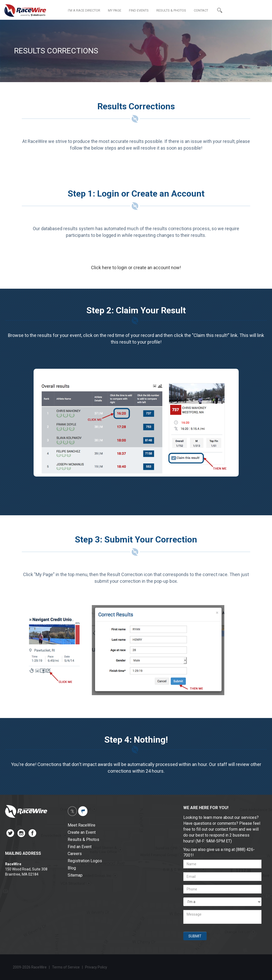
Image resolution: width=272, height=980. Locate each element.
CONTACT (201, 10)
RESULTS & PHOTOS (171, 10)
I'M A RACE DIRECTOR (84, 10)
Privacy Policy (97, 967)
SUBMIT (195, 936)
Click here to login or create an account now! (136, 268)
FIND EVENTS (139, 10)
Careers (75, 854)
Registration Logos (85, 861)
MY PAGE (115, 10)
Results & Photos (83, 840)
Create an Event (82, 832)
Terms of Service (66, 967)
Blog (72, 868)
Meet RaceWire (82, 825)
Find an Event (80, 847)
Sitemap (75, 875)
